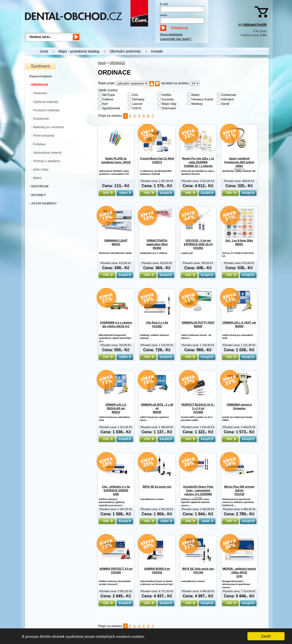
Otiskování (39, 93)
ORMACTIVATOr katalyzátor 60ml (157, 244)
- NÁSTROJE (39, 186)
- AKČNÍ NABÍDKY (43, 203)
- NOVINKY (38, 195)
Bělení (36, 178)
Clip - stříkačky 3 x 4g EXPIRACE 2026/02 (116, 490)
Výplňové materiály (45, 102)
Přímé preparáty (43, 135)
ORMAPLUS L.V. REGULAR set (116, 408)
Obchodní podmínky (125, 51)
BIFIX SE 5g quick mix (157, 487)
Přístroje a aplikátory (46, 161)
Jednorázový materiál (46, 153)
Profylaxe (38, 144)
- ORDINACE (39, 85)
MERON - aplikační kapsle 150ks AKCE (239, 572)
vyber (125, 193)
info (107, 193)
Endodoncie (40, 119)
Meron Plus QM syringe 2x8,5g (239, 490)
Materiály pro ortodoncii (48, 127)
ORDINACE (117, 63)
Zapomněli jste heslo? (176, 39)
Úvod (44, 51)
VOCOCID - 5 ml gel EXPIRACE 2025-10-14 (198, 244)
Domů (102, 63)
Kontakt (157, 51)
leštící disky (40, 169)
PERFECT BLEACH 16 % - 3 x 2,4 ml (198, 408)
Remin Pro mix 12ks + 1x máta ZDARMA (198, 162)
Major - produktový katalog (79, 51)
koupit (166, 193)
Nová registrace (171, 34)
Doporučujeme (40, 76)
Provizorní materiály (45, 110)
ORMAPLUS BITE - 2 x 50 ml (157, 408)
